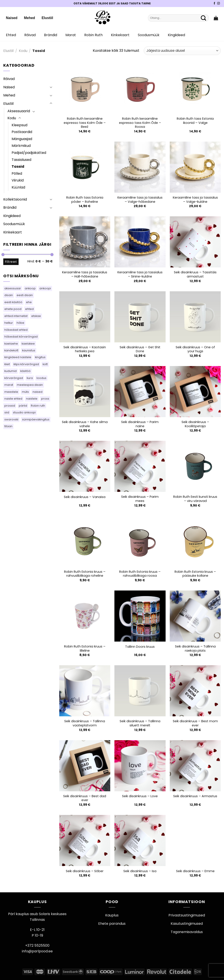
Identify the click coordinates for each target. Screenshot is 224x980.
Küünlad (18, 187)
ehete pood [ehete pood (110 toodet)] (13, 309)
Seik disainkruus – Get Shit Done (140, 349)
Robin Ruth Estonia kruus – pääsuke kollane (195, 574)
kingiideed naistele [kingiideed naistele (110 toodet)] (18, 357)
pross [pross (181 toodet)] (45, 399)
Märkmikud (21, 146)
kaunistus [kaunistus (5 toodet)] (29, 350)
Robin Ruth (93, 35)
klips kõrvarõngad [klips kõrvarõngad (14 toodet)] (26, 364)
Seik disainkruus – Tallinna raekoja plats (195, 648)
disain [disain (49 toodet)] (9, 295)
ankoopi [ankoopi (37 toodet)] (45, 288)
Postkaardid (22, 132)
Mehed (29, 18)
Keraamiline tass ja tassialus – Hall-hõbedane (85, 274)
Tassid (18, 166)
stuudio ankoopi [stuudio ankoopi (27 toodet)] (24, 412)
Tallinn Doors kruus (140, 647)
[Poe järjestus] (182, 51)
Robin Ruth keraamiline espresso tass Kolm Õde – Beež (85, 123)
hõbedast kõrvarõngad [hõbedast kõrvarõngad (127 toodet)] (21, 337)
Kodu (23, 51)
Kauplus (112, 915)
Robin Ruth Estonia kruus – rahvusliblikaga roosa (140, 574)
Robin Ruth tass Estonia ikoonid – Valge (195, 121)
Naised (12, 18)
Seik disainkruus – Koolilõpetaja (195, 424)
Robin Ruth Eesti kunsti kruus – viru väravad (195, 499)
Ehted (11, 35)
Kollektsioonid (15, 199)
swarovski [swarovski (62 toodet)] (11, 419)
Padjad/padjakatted (29, 153)
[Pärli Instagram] (219, 4)
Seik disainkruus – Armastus (195, 796)
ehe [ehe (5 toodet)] (29, 302)
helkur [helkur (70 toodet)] (9, 323)
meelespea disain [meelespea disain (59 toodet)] (30, 385)
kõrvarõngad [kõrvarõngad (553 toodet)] (14, 378)
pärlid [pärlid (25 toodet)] (23, 406)
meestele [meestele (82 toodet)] (11, 392)
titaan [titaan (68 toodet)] (8, 426)
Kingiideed (176, 35)
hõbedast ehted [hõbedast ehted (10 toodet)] (16, 330)
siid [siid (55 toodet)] (7, 412)
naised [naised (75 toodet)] (38, 392)
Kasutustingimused (187, 924)
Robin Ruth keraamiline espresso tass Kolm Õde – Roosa (140, 123)
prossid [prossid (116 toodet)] (10, 406)
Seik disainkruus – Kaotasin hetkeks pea (85, 349)
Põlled (17, 173)
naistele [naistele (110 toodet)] (32, 399)
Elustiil (47, 18)
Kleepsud (19, 125)
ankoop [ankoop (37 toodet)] (30, 288)
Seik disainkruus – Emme (195, 871)
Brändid (51, 35)
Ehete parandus (112, 924)
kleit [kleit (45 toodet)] (7, 364)
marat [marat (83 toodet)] (9, 385)
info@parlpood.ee (37, 951)
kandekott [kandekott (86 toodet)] (11, 350)
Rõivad (30, 35)
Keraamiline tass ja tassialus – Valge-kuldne (195, 200)
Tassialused (21, 160)
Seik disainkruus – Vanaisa (85, 497)
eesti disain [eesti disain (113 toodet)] (25, 295)
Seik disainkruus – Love (140, 796)
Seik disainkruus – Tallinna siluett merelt (140, 723)
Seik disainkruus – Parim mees (140, 499)
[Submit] (203, 18)
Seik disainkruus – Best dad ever (85, 798)
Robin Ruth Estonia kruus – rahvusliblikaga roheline (85, 574)
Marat (71, 35)
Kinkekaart (120, 35)
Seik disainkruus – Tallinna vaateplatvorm (85, 723)
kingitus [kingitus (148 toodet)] (40, 357)
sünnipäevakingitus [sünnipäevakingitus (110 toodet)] (36, 419)
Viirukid (18, 180)
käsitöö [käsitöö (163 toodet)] (25, 371)
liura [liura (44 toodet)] (30, 378)
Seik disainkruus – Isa (140, 871)
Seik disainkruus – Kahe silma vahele (85, 424)
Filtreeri (11, 262)
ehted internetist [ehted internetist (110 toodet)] (16, 316)
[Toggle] (51, 87)
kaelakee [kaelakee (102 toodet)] (28, 344)
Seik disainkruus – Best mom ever (195, 723)
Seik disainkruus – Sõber (85, 871)
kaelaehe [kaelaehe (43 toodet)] (11, 344)
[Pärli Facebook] (214, 4)
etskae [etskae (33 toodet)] (36, 316)
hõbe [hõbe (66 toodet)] (20, 323)
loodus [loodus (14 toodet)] (41, 378)
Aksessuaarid (19, 111)
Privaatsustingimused (187, 915)
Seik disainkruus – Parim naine (140, 424)
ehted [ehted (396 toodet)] (29, 309)
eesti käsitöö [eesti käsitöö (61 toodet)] (13, 302)
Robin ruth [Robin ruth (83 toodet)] (38, 406)
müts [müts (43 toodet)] (25, 392)
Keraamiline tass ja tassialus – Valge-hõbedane (140, 200)
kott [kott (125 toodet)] (45, 364)
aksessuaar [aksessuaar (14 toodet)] (13, 288)
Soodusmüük (149, 35)
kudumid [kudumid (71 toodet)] (10, 371)
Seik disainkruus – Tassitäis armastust (195, 274)
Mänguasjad (22, 139)
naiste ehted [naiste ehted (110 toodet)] (13, 399)
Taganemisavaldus (187, 932)
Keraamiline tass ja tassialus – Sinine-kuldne (140, 274)
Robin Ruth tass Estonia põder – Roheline (85, 200)
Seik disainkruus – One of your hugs (195, 349)
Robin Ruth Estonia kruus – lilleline (85, 648)
